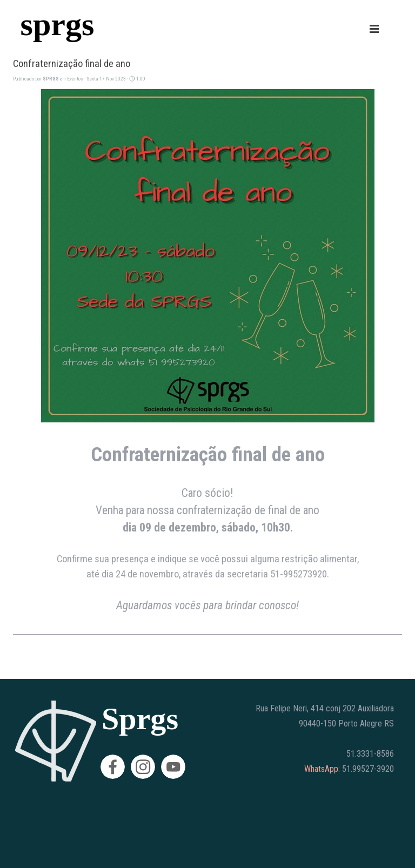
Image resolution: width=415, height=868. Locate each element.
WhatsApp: (322, 769)
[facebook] (113, 767)
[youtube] (173, 767)
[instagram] (143, 767)
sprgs (58, 24)
